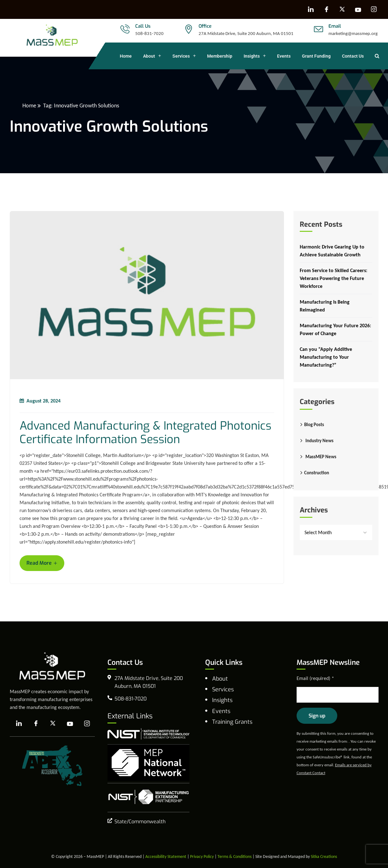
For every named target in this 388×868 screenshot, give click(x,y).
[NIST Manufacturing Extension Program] (148, 797)
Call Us (143, 26)
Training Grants (232, 722)
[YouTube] (358, 9)
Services (184, 56)
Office (205, 26)
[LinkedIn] (311, 9)
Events (284, 56)
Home (126, 56)
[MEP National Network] (148, 762)
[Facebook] (327, 9)
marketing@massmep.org (353, 33)
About (152, 56)
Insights (255, 56)
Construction (317, 473)
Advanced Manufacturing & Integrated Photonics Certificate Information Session (145, 433)
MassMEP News (321, 457)
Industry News (319, 441)
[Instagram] (374, 9)
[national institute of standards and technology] (148, 734)
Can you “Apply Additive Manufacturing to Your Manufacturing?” (326, 357)
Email (335, 26)
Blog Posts (314, 425)
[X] (342, 9)
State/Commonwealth (140, 822)
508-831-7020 (149, 33)
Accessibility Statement (166, 857)
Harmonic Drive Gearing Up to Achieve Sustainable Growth (332, 251)
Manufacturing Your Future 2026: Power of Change (335, 329)
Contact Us (353, 56)
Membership (220, 56)
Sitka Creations (324, 857)
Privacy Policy (202, 857)
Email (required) (315, 678)
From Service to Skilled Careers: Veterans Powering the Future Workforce (333, 278)
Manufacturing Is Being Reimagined (325, 306)
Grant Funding (316, 56)
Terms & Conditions (235, 857)
